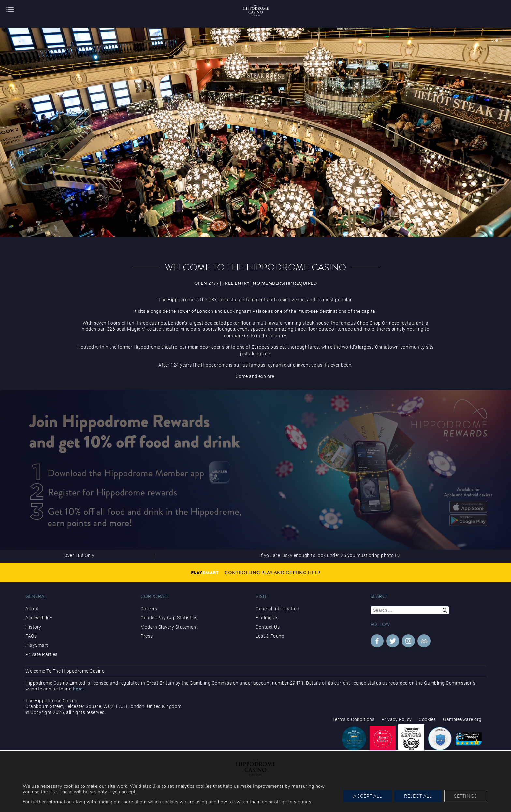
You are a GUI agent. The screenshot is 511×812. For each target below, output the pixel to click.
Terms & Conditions (353, 719)
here (78, 689)
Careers (149, 609)
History (33, 627)
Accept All (368, 796)
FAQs (31, 636)
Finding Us (267, 618)
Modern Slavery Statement (169, 627)
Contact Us (268, 627)
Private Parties (42, 654)
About (32, 609)
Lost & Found (270, 636)
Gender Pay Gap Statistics (169, 618)
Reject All (418, 796)
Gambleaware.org (462, 719)
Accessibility (39, 618)
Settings (466, 796)
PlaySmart (37, 645)
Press (147, 636)
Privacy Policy (397, 719)
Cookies (427, 719)
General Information (277, 609)
